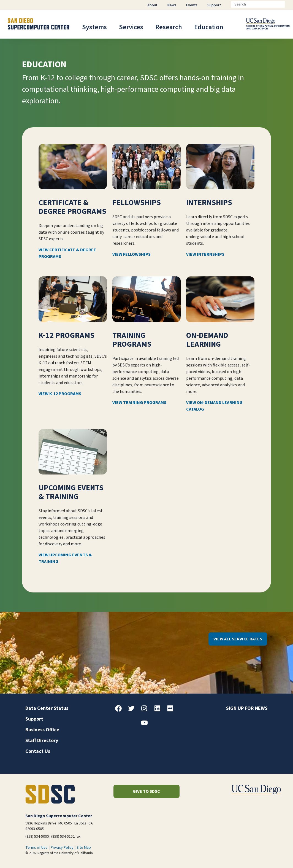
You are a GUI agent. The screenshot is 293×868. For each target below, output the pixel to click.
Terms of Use (36, 848)
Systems (94, 27)
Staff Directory (42, 741)
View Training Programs (139, 403)
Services (131, 27)
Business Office (42, 730)
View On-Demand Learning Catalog (214, 406)
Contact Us (38, 751)
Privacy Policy (62, 848)
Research (169, 27)
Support (34, 719)
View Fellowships (131, 255)
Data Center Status (47, 708)
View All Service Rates (238, 639)
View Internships (205, 255)
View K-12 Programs (60, 394)
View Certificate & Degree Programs (67, 254)
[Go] (289, 4)
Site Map (84, 848)
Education (209, 27)
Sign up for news (247, 708)
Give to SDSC (146, 791)
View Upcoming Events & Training (65, 558)
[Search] (258, 4)
